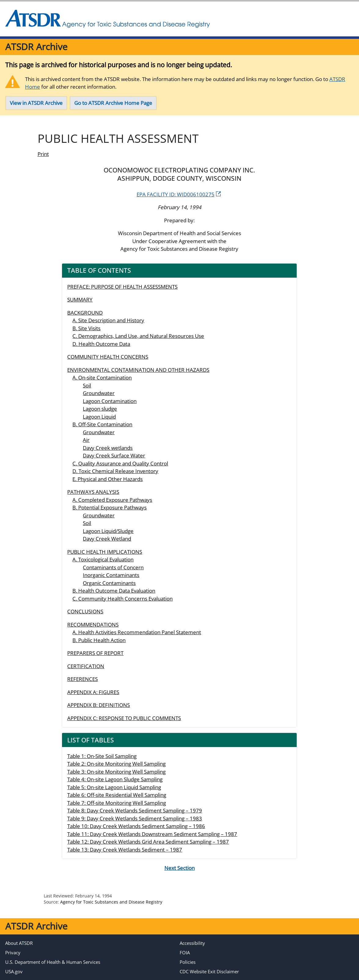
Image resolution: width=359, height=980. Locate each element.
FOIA (185, 952)
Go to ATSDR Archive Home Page (113, 103)
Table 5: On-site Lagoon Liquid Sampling (114, 787)
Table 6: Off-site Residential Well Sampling (117, 795)
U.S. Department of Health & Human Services (53, 962)
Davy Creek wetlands (108, 448)
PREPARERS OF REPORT (95, 653)
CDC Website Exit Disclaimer (209, 971)
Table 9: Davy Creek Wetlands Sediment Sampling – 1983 (135, 818)
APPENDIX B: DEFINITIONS (99, 705)
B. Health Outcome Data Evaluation (114, 591)
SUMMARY (80, 300)
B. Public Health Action (99, 640)
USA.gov (14, 971)
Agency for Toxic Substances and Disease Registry (111, 902)
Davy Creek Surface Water (114, 455)
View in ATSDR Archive (36, 103)
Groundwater (99, 393)
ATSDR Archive (36, 47)
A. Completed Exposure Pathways (112, 500)
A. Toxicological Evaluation (103, 559)
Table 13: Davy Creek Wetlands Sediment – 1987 (125, 850)
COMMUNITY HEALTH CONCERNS (108, 357)
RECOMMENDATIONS (93, 625)
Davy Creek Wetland (107, 539)
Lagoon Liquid (99, 417)
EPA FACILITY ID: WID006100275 (179, 194)
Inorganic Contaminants (111, 575)
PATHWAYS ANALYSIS (93, 492)
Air (86, 440)
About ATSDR (19, 943)
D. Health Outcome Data (101, 344)
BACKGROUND (85, 313)
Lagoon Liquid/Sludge (108, 531)
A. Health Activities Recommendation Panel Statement (137, 632)
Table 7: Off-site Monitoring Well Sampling (117, 803)
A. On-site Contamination (102, 377)
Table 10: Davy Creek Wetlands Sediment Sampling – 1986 (136, 826)
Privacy (13, 952)
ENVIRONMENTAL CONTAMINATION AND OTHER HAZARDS (138, 370)
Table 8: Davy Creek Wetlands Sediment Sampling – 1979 (135, 810)
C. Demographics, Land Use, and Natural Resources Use (138, 336)
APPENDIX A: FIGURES (93, 692)
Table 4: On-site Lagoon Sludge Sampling (115, 779)
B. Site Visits (86, 328)
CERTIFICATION (86, 666)
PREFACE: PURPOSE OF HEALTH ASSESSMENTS (122, 287)
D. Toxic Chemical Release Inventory (115, 471)
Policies (188, 962)
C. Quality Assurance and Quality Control (120, 463)
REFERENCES (82, 679)
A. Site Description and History (108, 320)
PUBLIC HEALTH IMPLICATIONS (105, 552)
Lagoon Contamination (110, 401)
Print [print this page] (43, 154)
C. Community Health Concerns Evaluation (123, 599)
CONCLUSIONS (85, 611)
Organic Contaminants (109, 583)
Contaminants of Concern (113, 567)
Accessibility (192, 943)
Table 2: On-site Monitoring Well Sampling (116, 764)
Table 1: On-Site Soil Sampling (102, 756)
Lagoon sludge (100, 409)
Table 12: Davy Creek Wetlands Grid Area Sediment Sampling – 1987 (148, 842)
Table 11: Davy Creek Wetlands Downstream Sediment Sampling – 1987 (152, 834)
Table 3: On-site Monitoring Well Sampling (116, 772)
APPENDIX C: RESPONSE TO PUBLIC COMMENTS (124, 718)
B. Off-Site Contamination (102, 424)
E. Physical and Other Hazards (108, 479)
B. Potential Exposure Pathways (110, 507)
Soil (87, 385)
